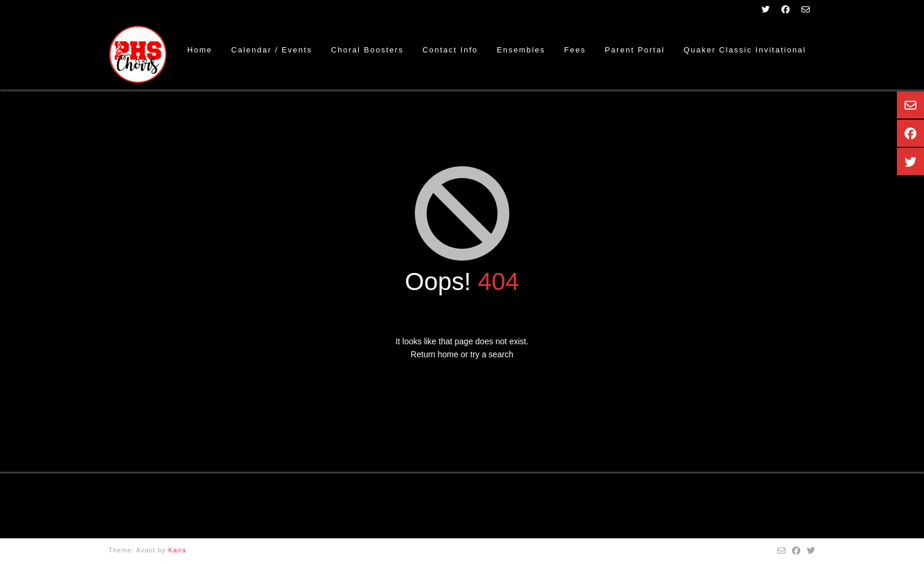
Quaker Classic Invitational (745, 50)
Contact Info (450, 50)
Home (200, 50)
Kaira (177, 550)
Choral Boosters (367, 50)
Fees (575, 50)
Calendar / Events (271, 50)
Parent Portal (635, 50)
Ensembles (521, 50)
